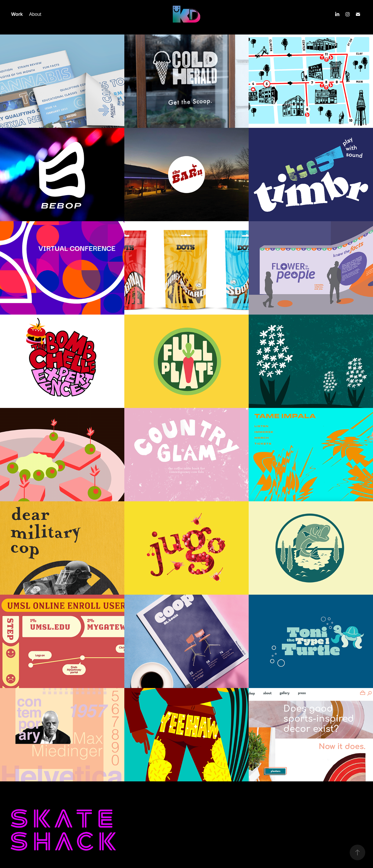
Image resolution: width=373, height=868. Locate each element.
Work (17, 14)
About (35, 14)
